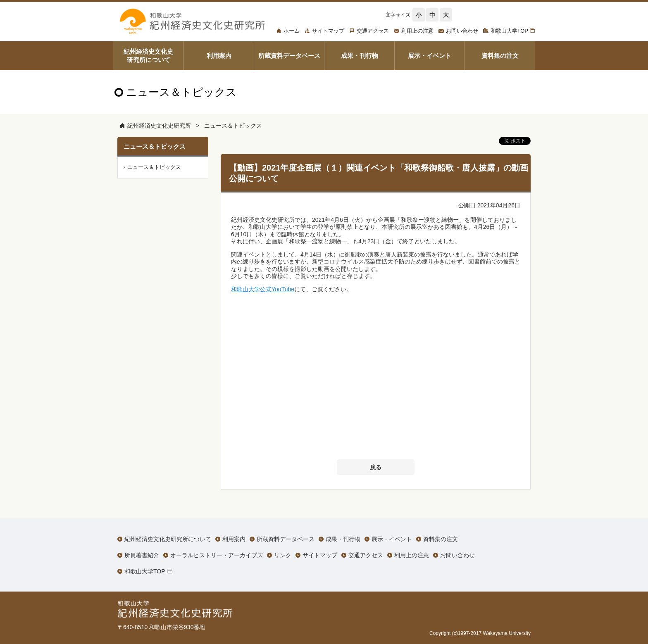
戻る (376, 467)
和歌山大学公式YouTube (263, 289)
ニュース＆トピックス (233, 126)
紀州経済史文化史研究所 (159, 126)
